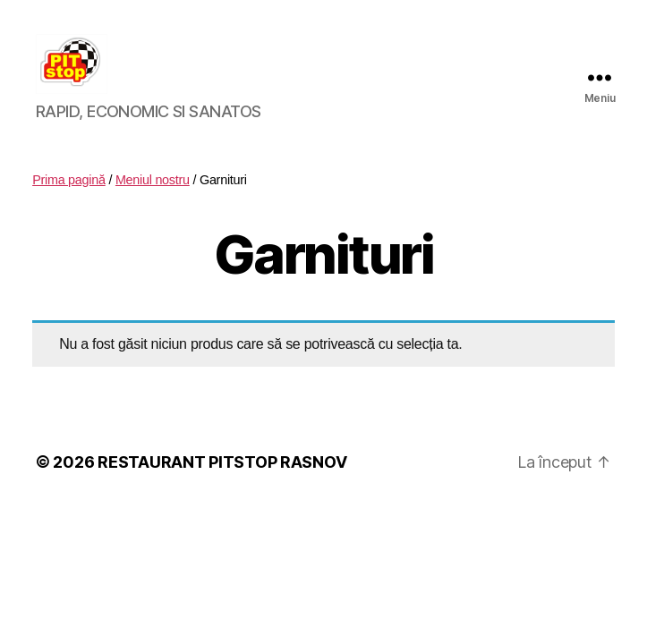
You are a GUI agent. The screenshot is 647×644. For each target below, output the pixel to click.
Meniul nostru (153, 201)
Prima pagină (69, 201)
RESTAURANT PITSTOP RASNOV (222, 483)
